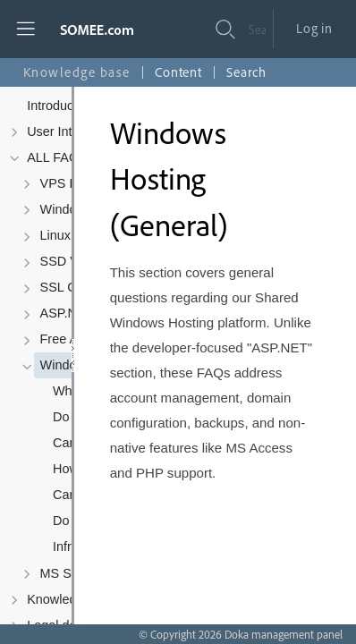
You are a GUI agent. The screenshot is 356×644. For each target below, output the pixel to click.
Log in (314, 28)
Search (246, 72)
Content (178, 72)
